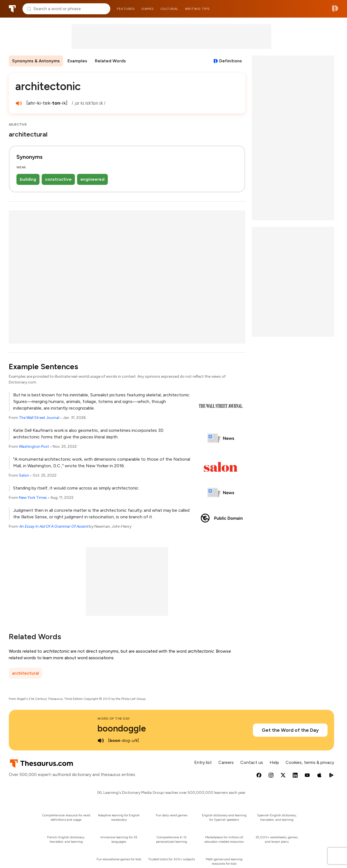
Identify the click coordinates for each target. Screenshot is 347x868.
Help (274, 762)
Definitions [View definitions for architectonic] (231, 61)
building (28, 179)
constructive (58, 179)
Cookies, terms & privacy (310, 762)
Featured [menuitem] (126, 9)
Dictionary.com (335, 9)
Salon (24, 475)
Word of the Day (114, 719)
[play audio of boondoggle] (101, 741)
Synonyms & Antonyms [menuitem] (36, 61)
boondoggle (122, 728)
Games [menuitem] (148, 9)
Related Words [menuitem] (110, 61)
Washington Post (34, 446)
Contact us (252, 762)
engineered (92, 179)
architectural (26, 673)
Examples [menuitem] (77, 61)
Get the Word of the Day (290, 730)
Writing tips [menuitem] (197, 9)
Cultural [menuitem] (169, 9)
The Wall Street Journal (39, 418)
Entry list (203, 762)
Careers (226, 762)
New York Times (33, 498)
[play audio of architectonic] (19, 103)
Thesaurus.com (12, 9)
